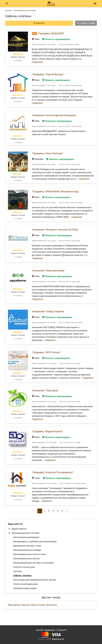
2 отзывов (18, 142)
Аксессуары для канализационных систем (35, 580)
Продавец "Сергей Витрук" (48, 74)
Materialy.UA (58, 639)
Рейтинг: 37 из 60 (18, 98)
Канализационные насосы (27, 559)
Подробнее (37, 62)
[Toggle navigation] (7, 4)
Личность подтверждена (56, 39)
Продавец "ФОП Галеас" (47, 352)
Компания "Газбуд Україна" (48, 311)
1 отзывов (18, 257)
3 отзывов (18, 101)
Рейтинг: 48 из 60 (18, 57)
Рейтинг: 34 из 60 (18, 376)
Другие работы (18, 529)
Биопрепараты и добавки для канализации (35, 542)
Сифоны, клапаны (22, 576)
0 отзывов (18, 61)
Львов (42, 605)
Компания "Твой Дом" (45, 390)
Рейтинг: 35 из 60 (18, 177)
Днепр (17, 605)
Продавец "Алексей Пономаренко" (53, 472)
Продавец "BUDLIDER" (51, 33)
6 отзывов (18, 418)
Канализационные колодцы (27, 550)
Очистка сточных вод (24, 567)
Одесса (34, 605)
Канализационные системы (24, 533)
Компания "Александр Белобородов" (54, 115)
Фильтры (39, 23)
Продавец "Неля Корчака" (48, 153)
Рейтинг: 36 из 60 (18, 139)
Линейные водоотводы (25, 588)
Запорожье (52, 605)
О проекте (61, 630)
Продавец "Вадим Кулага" (48, 431)
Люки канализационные (25, 584)
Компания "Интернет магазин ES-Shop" (56, 230)
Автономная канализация (26, 537)
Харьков (25, 605)
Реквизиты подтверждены (57, 121)
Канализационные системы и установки (33, 563)
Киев (10, 605)
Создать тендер (86, 23)
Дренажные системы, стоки (27, 546)
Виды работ (14, 524)
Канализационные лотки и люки (30, 554)
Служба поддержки (45, 630)
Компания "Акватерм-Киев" (49, 271)
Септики (17, 571)
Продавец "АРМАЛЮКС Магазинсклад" (56, 191)
